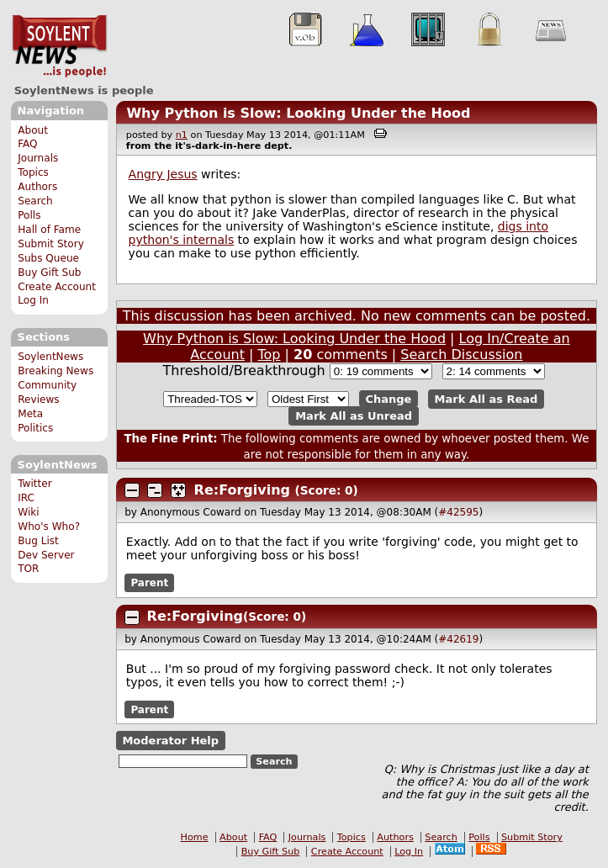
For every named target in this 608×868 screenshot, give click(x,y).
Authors (37, 187)
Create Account (57, 287)
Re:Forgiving (242, 490)
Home (195, 837)
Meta (30, 414)
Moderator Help (170, 741)
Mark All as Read (486, 399)
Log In (33, 300)
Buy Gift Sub (49, 273)
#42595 (458, 512)
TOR (28, 569)
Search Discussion (461, 355)
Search (35, 201)
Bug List (38, 541)
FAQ (27, 144)
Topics (33, 172)
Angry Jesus (163, 174)
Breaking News (56, 371)
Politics (35, 428)
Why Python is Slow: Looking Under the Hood (298, 113)
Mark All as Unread (354, 416)
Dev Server (46, 555)
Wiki (28, 512)
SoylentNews (59, 46)
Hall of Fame (49, 230)
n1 (182, 135)
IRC (26, 498)
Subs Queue (48, 258)
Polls (29, 215)
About (33, 130)
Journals (38, 158)
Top (270, 355)
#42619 (458, 639)
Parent (149, 583)
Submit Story (51, 244)
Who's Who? (49, 527)
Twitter (34, 484)
